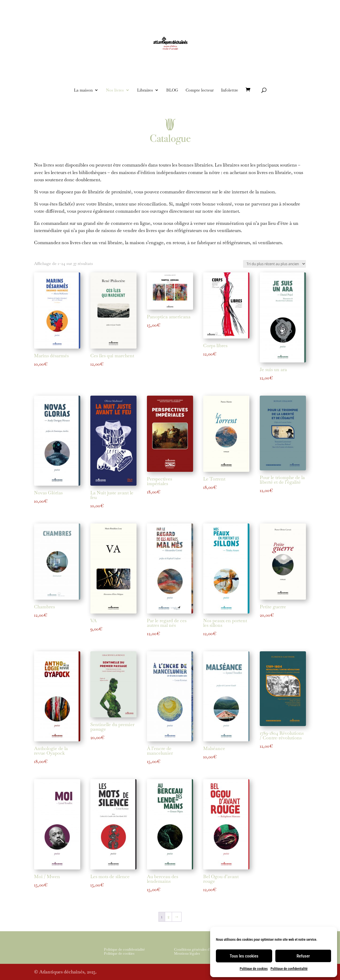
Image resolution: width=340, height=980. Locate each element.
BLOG (172, 90)
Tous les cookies (244, 956)
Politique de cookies (254, 969)
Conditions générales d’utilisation (200, 949)
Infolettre (230, 90)
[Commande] (274, 264)
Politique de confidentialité (289, 969)
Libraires (145, 90)
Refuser (303, 956)
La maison (83, 90)
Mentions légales (187, 953)
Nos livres (115, 90)
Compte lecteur (200, 90)
